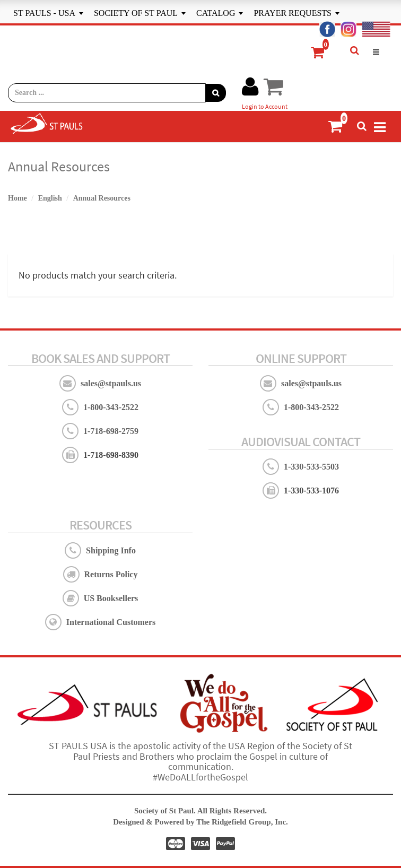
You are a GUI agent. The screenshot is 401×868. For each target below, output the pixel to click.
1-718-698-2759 (111, 431)
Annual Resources (102, 198)
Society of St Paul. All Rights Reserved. (201, 811)
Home (18, 198)
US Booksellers (111, 598)
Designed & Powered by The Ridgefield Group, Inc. (201, 822)
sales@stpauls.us (111, 383)
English (50, 198)
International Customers (111, 622)
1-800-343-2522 (111, 407)
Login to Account (265, 106)
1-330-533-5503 (311, 467)
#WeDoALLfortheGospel (201, 777)
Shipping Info (111, 550)
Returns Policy (111, 574)
